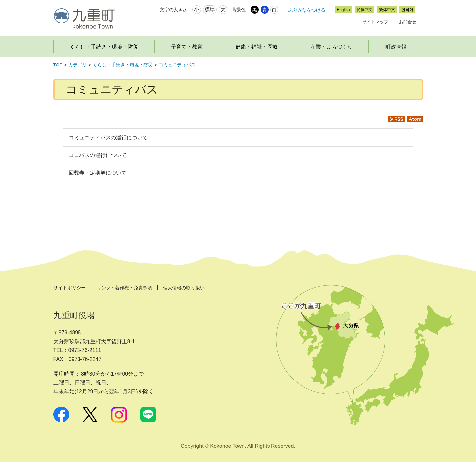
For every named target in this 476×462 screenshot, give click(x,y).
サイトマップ (375, 22)
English (343, 10)
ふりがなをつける (307, 10)
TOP (58, 65)
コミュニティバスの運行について (108, 137)
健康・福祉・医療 (257, 47)
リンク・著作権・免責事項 (124, 288)
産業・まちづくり (332, 47)
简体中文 (365, 10)
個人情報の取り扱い (184, 288)
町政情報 (396, 47)
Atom (416, 122)
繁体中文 (387, 10)
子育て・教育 (187, 47)
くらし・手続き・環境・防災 (104, 47)
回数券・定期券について (98, 173)
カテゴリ (78, 65)
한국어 (407, 10)
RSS (399, 122)
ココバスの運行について (98, 155)
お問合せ (408, 22)
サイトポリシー (70, 288)
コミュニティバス (177, 65)
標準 (210, 9)
